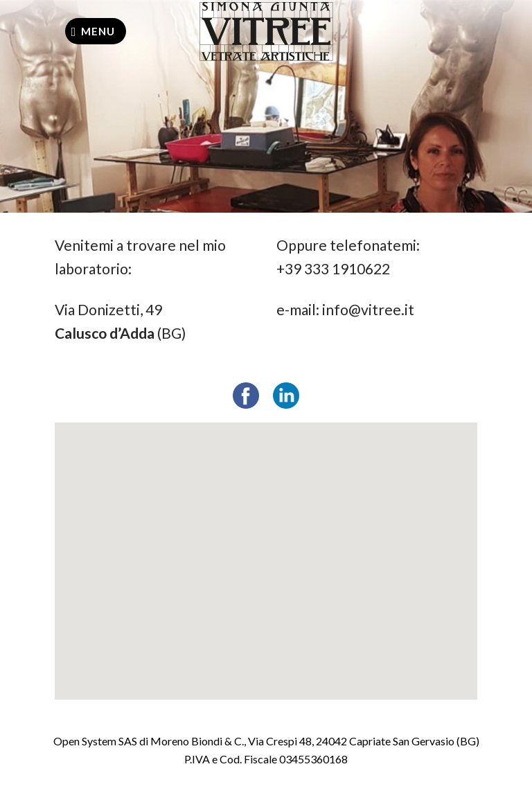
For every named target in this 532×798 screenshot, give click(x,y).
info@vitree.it (368, 309)
